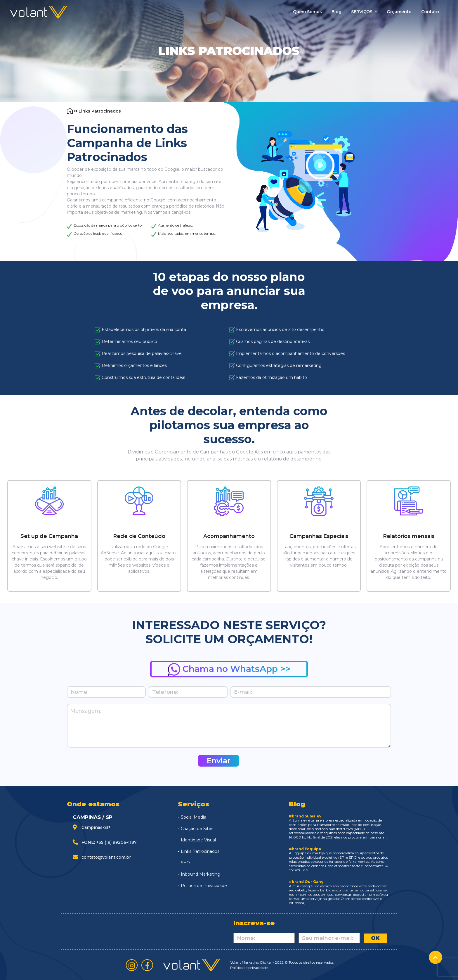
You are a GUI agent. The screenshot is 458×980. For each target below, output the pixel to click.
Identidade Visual (198, 840)
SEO (185, 863)
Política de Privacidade (204, 886)
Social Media (194, 817)
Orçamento (399, 12)
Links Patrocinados (200, 851)
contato (430, 12)
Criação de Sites (197, 829)
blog (336, 12)
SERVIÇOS (362, 12)
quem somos (307, 12)
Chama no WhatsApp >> (229, 670)
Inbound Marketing (201, 874)
